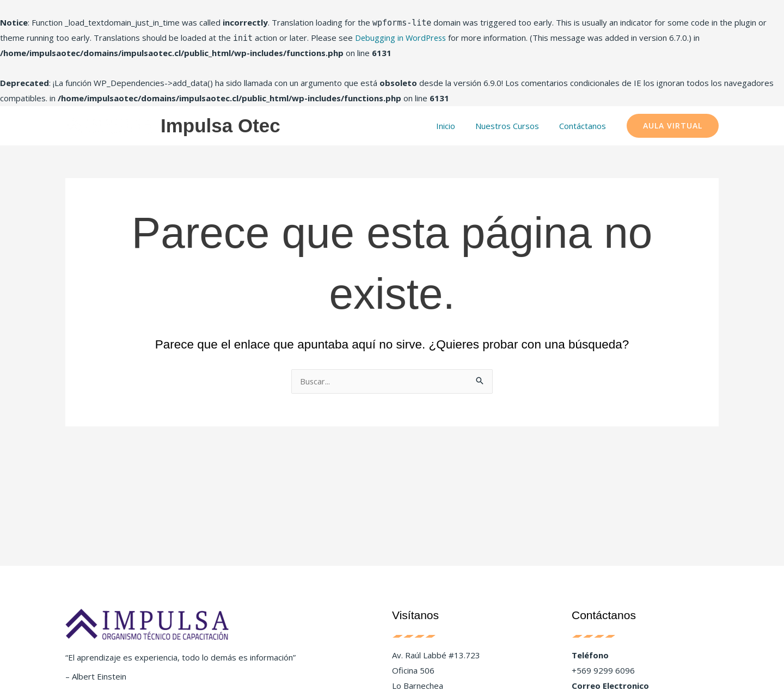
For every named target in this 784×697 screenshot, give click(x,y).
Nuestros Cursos (513, 126)
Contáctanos (584, 126)
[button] (673, 126)
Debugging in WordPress (402, 38)
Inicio (455, 126)
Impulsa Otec (220, 126)
